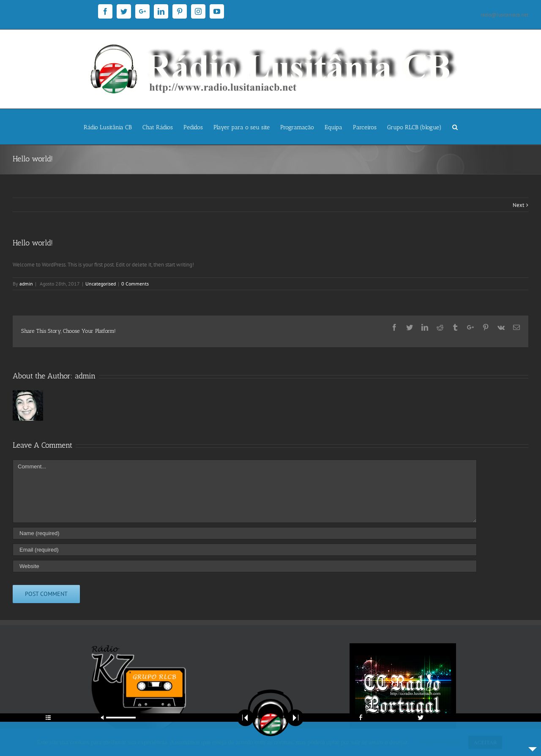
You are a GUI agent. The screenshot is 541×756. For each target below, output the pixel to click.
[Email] (245, 550)
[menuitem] (113, 127)
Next (518, 205)
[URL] (245, 566)
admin (26, 284)
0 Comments (135, 284)
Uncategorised (101, 284)
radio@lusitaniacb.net (504, 15)
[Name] (245, 533)
